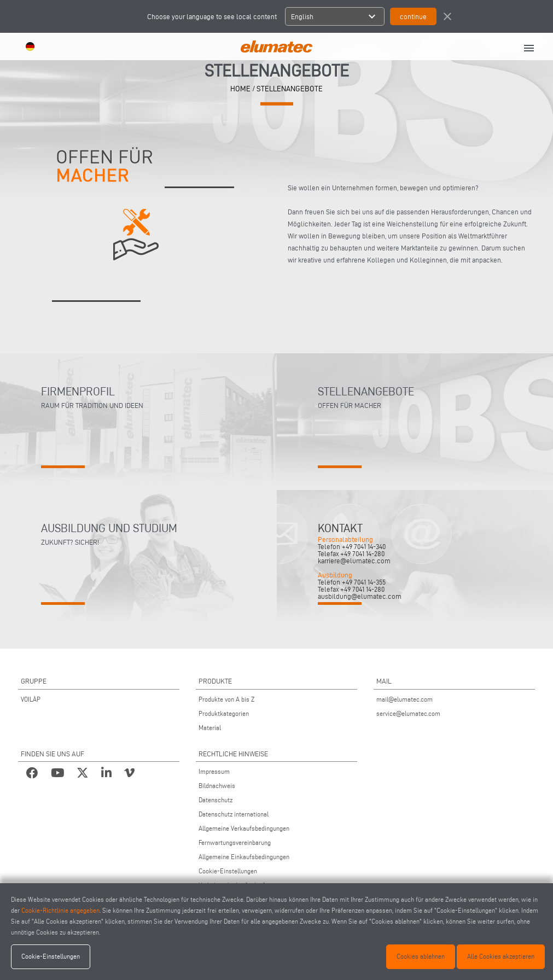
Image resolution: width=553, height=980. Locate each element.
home (240, 88)
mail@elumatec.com (404, 699)
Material (210, 728)
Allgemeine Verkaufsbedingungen (244, 828)
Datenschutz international (234, 814)
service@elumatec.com (408, 713)
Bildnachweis (217, 786)
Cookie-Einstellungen (228, 871)
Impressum (214, 771)
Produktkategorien (224, 713)
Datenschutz (216, 800)
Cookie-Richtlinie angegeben (60, 910)
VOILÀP (31, 699)
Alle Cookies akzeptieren (501, 956)
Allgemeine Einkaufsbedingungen (244, 857)
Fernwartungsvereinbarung (235, 842)
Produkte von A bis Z (226, 699)
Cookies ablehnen (421, 956)
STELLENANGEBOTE (290, 88)
